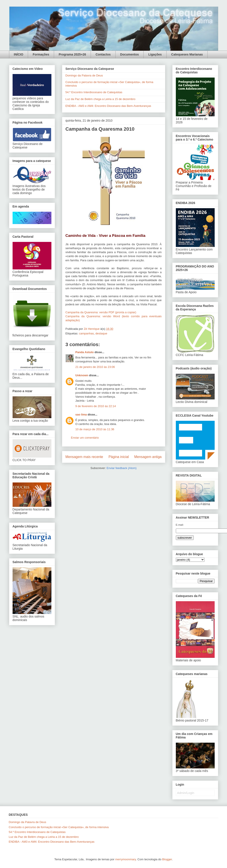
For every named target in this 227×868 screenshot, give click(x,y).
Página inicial (119, 457)
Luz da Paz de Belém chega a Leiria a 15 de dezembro (100, 99)
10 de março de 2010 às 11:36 (95, 429)
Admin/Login (186, 793)
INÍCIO (19, 54)
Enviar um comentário (85, 438)
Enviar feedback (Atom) (122, 468)
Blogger (167, 859)
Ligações (155, 54)
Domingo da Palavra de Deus (84, 75)
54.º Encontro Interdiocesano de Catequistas (94, 92)
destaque (101, 333)
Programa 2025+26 (72, 54)
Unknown (82, 375)
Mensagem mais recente (84, 457)
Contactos (103, 54)
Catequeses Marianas (187, 54)
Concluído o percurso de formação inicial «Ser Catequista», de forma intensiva (59, 827)
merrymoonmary (126, 859)
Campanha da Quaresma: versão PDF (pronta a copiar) (101, 312)
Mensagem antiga (148, 457)
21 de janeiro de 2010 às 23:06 (95, 367)
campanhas (86, 333)
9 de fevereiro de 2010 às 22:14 (96, 406)
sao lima (81, 415)
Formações (41, 54)
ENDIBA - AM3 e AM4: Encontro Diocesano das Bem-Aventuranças (108, 106)
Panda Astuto (85, 352)
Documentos (130, 54)
